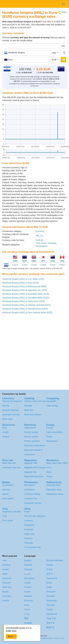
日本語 (49, 569)
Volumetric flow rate (11, 468)
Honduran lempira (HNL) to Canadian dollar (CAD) (26, 298)
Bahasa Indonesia (55, 560)
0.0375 (15, 265)
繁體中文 (50, 627)
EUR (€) (40, 240)
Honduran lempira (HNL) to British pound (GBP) (24, 286)
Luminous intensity (33, 503)
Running (6, 490)
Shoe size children (33, 415)
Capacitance (30, 428)
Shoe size (29, 410)
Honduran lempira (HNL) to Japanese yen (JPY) (24, 290)
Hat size (28, 406)
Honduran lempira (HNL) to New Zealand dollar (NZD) (27, 312)
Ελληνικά (29, 601)
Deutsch (28, 596)
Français (28, 569)
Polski (49, 587)
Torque (50, 476)
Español (28, 565)
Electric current (31, 437)
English (28, 560)
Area (4, 428)
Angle (27, 512)
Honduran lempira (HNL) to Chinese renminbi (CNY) (26, 305)
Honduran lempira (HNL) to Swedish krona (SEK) (25, 309)
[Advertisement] (48, 173)
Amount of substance (12, 401)
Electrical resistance (34, 450)
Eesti (27, 605)
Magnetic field (31, 463)
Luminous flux (31, 498)
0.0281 (34, 265)
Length (5, 432)
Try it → (11, 636)
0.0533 (53, 265)
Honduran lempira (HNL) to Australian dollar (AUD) (26, 294)
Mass (49, 472)
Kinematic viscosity (11, 415)
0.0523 (62, 265)
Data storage (52, 406)
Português (51, 592)
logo (34, 4)
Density (6, 406)
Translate (52, 243)
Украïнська (52, 614)
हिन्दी (26, 618)
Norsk (49, 583)
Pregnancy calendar (12, 512)
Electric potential (32, 441)
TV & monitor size (33, 547)
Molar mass (8, 419)
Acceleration (8, 485)
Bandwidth (51, 401)
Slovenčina (51, 601)
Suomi (27, 609)
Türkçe (50, 609)
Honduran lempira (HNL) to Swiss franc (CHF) (24, 301)
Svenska (50, 605)
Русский (50, 596)
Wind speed (8, 498)
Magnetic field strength (35, 468)
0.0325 (25, 265)
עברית (27, 614)
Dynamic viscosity (11, 410)
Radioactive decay (55, 494)
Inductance (29, 454)
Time (5, 516)
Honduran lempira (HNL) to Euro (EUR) (20, 283)
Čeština (28, 587)
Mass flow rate (9, 463)
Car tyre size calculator (35, 516)
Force (49, 468)
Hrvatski (28, 623)
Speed (5, 494)
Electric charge (31, 432)
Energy (50, 428)
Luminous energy (32, 494)
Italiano (50, 565)
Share (62, 12)
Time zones (41, 243)
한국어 (49, 574)
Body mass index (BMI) (57, 463)
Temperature (42, 246)
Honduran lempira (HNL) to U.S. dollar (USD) (23, 279)
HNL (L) (39, 236)
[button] (31, 53)
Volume (6, 437)
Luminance (29, 490)
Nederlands (52, 578)
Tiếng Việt (51, 618)
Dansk (27, 592)
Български (29, 578)
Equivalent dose (54, 490)
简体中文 (50, 623)
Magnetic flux (30, 472)
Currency (40, 231)
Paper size (29, 534)
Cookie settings (47, 638)
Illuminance (30, 485)
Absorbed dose (53, 485)
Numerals (29, 529)
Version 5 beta (59, 638)
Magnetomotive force (34, 476)
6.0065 (43, 265)
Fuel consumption (55, 432)
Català (27, 583)
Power (49, 437)
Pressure (29, 538)
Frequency (29, 525)
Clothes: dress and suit (35, 401)
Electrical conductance (35, 446)
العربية (27, 574)
